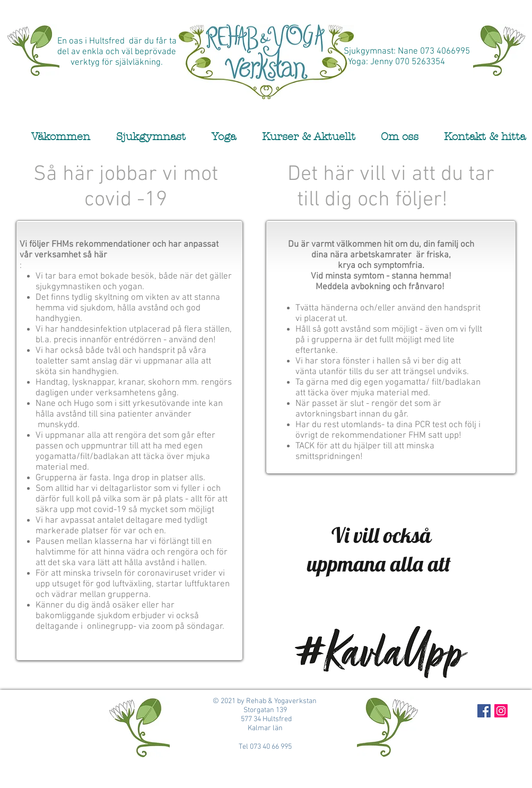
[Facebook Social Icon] (484, 711)
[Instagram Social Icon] (501, 711)
